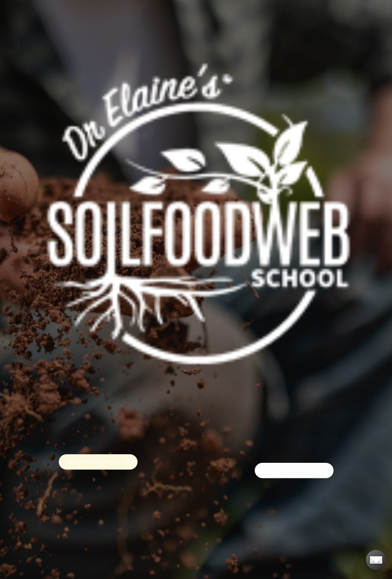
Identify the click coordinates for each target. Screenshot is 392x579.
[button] (98, 462)
